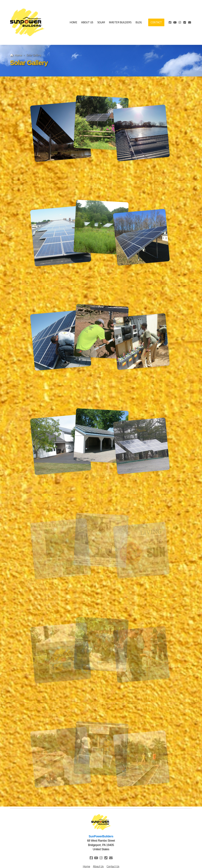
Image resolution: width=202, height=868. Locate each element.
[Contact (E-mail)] (190, 22)
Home (18, 55)
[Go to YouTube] (175, 22)
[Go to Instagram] (180, 22)
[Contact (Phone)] (185, 22)
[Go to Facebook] (170, 22)
